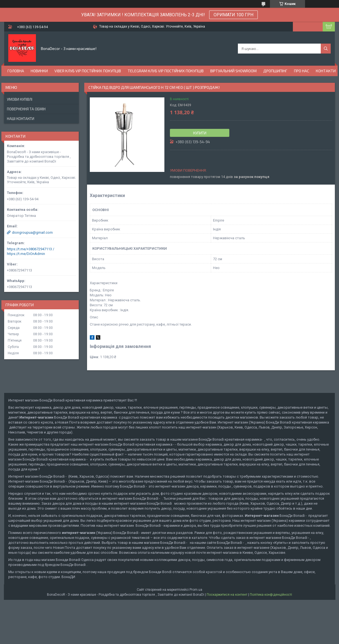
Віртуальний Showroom (233, 71)
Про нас (302, 71)
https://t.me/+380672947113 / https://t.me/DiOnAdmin (31, 251)
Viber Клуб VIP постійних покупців (88, 71)
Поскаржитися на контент (227, 595)
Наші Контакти (21, 119)
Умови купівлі (20, 99)
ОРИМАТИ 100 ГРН (233, 15)
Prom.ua (196, 590)
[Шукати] (326, 49)
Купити (200, 133)
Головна (16, 71)
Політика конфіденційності (271, 595)
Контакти (326, 71)
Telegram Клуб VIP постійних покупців (166, 71)
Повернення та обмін (26, 109)
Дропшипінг (275, 71)
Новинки (39, 71)
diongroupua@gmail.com (32, 232)
